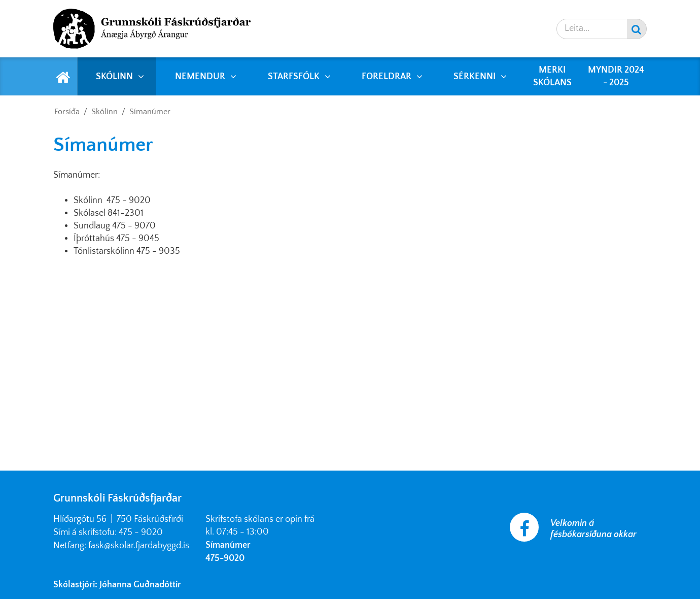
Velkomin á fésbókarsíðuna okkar (593, 529)
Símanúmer (150, 112)
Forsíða (67, 112)
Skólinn (104, 112)
